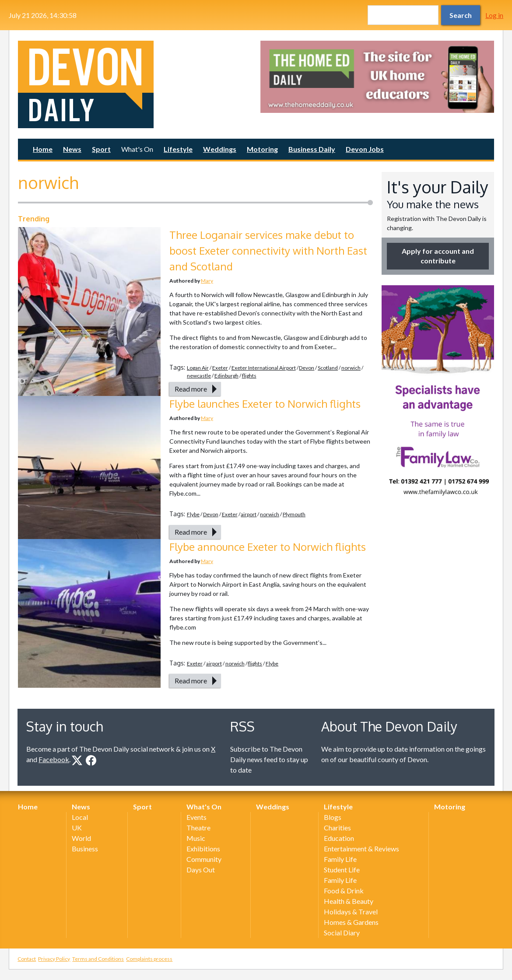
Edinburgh (226, 376)
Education (339, 838)
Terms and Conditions (98, 959)
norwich (351, 368)
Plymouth (294, 514)
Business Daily (312, 149)
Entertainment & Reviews (361, 849)
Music (196, 838)
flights (249, 376)
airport (249, 514)
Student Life (342, 870)
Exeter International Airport (264, 368)
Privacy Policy (54, 959)
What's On (137, 149)
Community (204, 859)
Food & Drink (344, 891)
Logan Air (198, 368)
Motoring (262, 149)
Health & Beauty (349, 901)
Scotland (328, 368)
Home (43, 149)
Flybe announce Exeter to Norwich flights (268, 547)
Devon (307, 368)
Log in (494, 15)
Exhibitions (203, 849)
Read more (191, 389)
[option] (377, 77)
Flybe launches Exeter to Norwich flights (265, 404)
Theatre (198, 828)
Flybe (193, 514)
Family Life (340, 859)
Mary (207, 281)
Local (80, 817)
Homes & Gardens (351, 922)
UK (77, 828)
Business (85, 849)
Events (196, 817)
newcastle (199, 376)
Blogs (333, 817)
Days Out (201, 870)
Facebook (54, 759)
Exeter (220, 368)
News (72, 149)
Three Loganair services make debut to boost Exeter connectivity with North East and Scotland (268, 250)
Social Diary (342, 933)
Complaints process (149, 959)
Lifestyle (178, 149)
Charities (337, 828)
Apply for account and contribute (438, 256)
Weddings (220, 149)
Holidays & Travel (351, 912)
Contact (27, 959)
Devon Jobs (365, 149)
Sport (101, 149)
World (81, 838)
